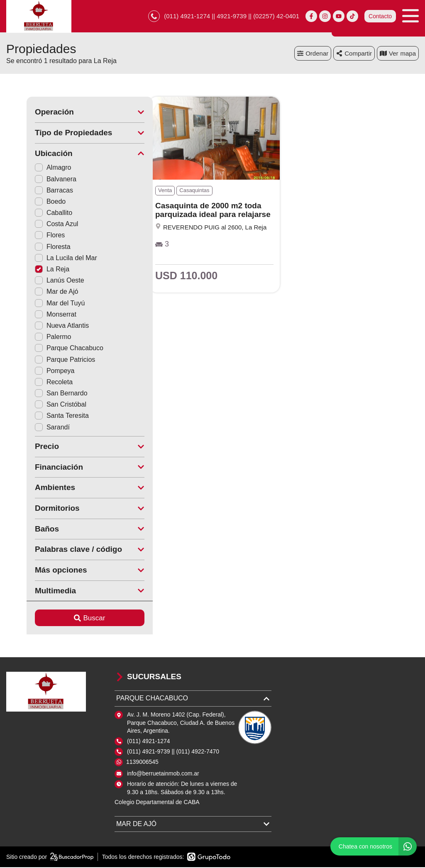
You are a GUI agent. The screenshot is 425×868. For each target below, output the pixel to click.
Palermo (33, 338)
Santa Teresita (42, 416)
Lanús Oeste (39, 281)
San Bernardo (41, 394)
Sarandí (32, 428)
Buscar (70, 618)
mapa (398, 54)
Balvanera (35, 179)
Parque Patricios (45, 360)
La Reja (32, 270)
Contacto (380, 17)
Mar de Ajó (36, 292)
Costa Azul (36, 225)
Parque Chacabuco (49, 349)
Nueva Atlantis (42, 326)
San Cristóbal (40, 405)
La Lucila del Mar (46, 258)
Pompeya (34, 371)
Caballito (33, 213)
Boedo (30, 202)
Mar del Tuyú (39, 304)
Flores (29, 236)
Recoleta (33, 382)
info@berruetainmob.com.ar (163, 774)
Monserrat (35, 315)
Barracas (34, 191)
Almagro (33, 168)
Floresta (32, 247)
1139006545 (142, 763)
